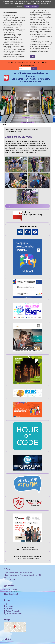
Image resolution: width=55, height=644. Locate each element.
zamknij (32, 56)
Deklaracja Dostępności (13, 614)
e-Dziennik (8, 606)
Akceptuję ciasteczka (31, 6)
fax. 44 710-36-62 (11, 592)
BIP (6, 604)
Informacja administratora (28, 66)
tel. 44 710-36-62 (11, 589)
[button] (2, 104)
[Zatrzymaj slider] (27, 121)
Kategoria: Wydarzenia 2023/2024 (27, 129)
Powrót (8, 206)
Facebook (8, 609)
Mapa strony (20, 62)
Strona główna (12, 62)
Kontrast (44, 62)
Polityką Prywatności (46, 1)
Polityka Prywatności (12, 611)
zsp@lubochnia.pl (11, 594)
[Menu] (27, 125)
